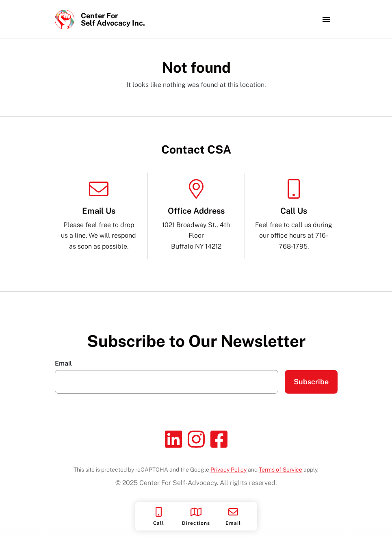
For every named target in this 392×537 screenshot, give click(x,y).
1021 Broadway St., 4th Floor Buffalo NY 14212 (196, 215)
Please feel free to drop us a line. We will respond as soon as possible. (99, 215)
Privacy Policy (228, 470)
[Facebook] (219, 439)
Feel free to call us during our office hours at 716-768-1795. (294, 215)
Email (63, 364)
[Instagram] (196, 439)
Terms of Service (280, 470)
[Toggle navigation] (326, 19)
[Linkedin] (173, 439)
